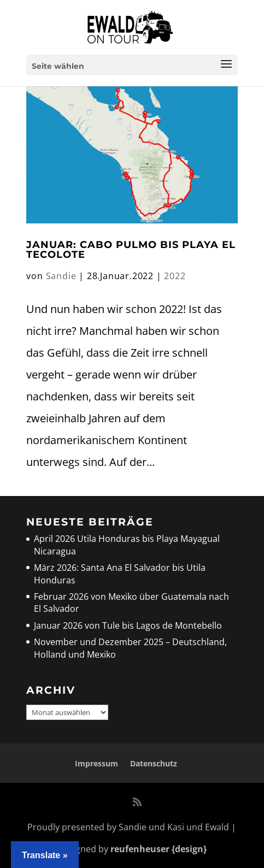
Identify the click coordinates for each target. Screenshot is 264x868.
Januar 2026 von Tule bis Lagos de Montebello (128, 625)
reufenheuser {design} (159, 849)
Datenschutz (154, 763)
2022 (175, 276)
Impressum (96, 763)
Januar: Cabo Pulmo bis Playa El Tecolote (131, 250)
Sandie (61, 276)
